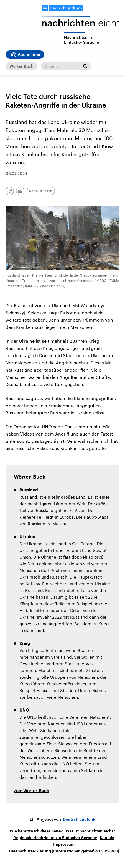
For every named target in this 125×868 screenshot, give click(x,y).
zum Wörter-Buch (31, 791)
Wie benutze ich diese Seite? (36, 831)
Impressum (64, 844)
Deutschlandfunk (79, 819)
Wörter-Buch (21, 66)
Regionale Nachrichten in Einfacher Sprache (55, 838)
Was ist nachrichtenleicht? (90, 831)
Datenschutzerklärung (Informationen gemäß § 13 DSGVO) (64, 851)
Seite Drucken (41, 191)
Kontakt (107, 838)
